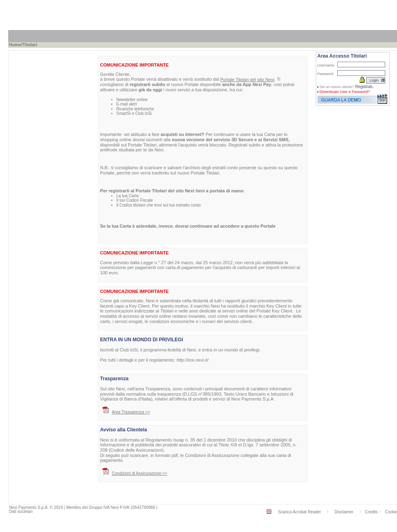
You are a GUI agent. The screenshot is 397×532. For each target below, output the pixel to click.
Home (15, 45)
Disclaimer (344, 512)
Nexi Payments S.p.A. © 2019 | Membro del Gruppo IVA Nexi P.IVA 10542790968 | (83, 507)
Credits (371, 512)
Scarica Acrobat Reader (300, 512)
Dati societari (21, 512)
